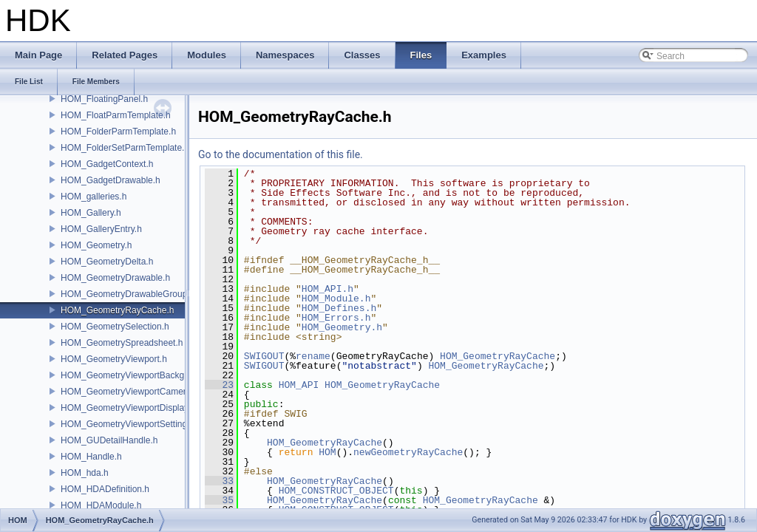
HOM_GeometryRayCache (498, 356)
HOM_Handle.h (91, 457)
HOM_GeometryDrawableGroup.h (128, 294)
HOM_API (299, 385)
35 (219, 500)
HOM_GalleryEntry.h (101, 229)
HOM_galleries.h (94, 197)
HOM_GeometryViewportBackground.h (138, 375)
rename (313, 356)
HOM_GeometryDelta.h (107, 262)
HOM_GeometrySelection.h (115, 327)
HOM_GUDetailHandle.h (109, 440)
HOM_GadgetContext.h (107, 164)
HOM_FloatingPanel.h (104, 99)
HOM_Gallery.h (91, 213)
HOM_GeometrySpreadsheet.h (122, 343)
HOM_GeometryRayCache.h (117, 310)
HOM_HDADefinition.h (105, 489)
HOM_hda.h (85, 473)
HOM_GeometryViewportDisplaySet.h (135, 408)
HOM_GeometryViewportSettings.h (130, 424)
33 (219, 481)
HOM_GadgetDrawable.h (111, 180)
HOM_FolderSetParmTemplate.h (125, 148)
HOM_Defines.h (339, 308)
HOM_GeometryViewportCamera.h (130, 392)
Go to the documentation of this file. (281, 154)
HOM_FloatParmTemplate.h (116, 115)
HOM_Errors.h (336, 318)
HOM (327, 452)
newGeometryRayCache (408, 452)
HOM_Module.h (336, 299)
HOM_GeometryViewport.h (114, 359)
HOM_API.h (327, 289)
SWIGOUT (264, 356)
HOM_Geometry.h (96, 245)
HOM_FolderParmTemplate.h (118, 132)
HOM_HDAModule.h (101, 505)
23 (219, 385)
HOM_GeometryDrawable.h (115, 278)
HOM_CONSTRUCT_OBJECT (336, 491)
